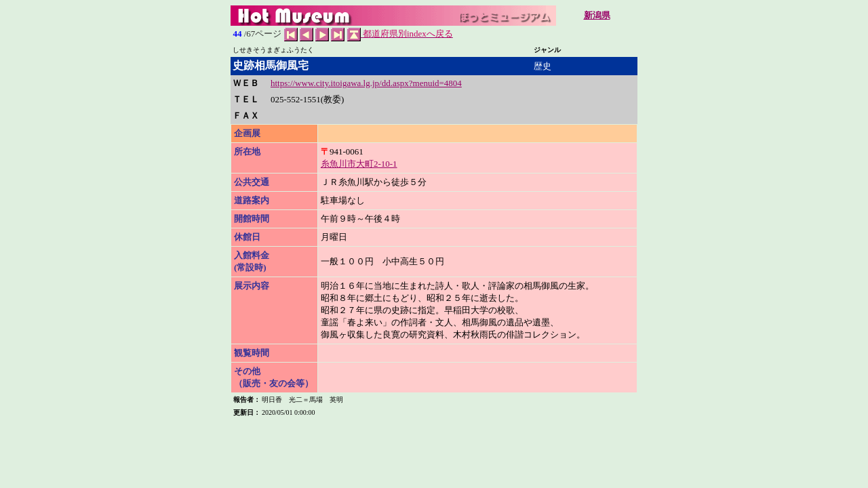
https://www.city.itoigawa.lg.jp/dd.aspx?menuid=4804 (366, 83)
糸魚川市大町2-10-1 (359, 164)
